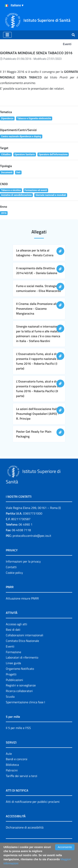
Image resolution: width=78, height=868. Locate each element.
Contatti (11, 567)
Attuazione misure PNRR (22, 598)
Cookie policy (14, 573)
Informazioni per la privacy (23, 561)
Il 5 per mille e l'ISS (18, 728)
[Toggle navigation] (7, 35)
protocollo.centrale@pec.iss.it (32, 536)
